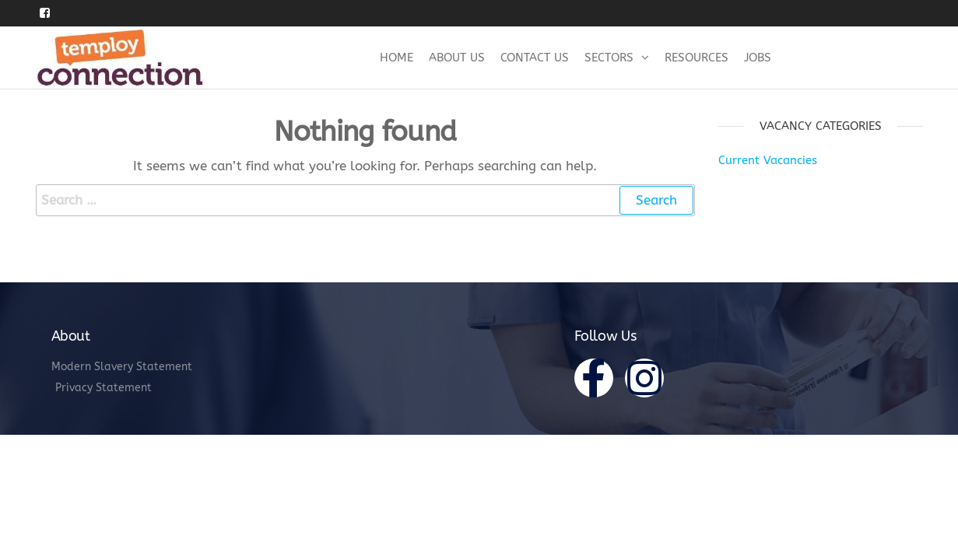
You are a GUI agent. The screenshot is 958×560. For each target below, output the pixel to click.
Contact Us (535, 58)
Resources (697, 58)
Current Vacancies (768, 160)
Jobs (758, 58)
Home (397, 58)
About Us (457, 58)
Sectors (609, 58)
